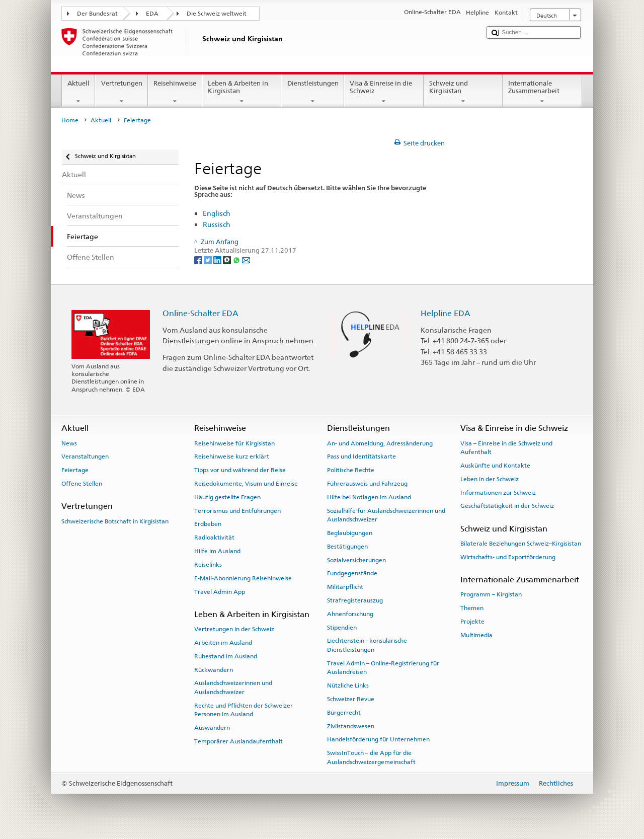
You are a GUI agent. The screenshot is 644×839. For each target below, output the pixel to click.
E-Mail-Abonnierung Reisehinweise (243, 578)
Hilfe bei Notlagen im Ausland (369, 497)
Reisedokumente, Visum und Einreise (246, 484)
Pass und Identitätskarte (361, 456)
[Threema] (228, 259)
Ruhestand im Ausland (226, 656)
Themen (472, 608)
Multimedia (476, 635)
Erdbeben (208, 524)
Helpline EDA (446, 313)
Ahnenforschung (350, 614)
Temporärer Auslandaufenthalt (238, 741)
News (69, 443)
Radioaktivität (214, 538)
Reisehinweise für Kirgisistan (234, 443)
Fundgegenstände (352, 573)
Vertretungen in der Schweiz (234, 629)
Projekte (472, 622)
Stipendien (342, 627)
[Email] (246, 259)
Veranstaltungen (85, 456)
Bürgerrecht (344, 713)
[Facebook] (199, 259)
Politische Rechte (351, 470)
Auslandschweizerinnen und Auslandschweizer (233, 687)
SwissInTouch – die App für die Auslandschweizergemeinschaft (371, 757)
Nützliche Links (348, 685)
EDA (152, 14)
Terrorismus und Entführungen (237, 511)
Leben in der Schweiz (490, 479)
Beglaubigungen (350, 533)
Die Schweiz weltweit (217, 14)
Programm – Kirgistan (491, 594)
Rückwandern (214, 669)
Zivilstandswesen (351, 726)
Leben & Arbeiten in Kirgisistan (242, 92)
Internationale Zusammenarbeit (542, 92)
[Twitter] (209, 259)
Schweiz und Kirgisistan (463, 92)
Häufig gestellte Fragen (227, 497)
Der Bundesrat (97, 14)
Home (70, 120)
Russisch (217, 224)
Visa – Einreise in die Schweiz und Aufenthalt (506, 447)
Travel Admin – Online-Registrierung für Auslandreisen (383, 668)
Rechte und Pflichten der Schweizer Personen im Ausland (244, 709)
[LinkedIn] (218, 259)
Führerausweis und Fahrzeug (367, 484)
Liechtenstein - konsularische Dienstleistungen (367, 645)
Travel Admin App (220, 591)
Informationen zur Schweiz (498, 492)
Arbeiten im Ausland (223, 643)
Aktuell (79, 92)
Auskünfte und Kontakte (495, 466)
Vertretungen (122, 92)
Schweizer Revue (351, 699)
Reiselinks (208, 565)
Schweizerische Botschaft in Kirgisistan (115, 521)
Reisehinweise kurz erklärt (232, 456)
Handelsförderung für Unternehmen (378, 739)
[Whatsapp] (237, 259)
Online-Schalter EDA (200, 313)
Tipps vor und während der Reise (240, 470)
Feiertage (75, 470)
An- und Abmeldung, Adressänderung (380, 443)
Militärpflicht (345, 587)
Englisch (217, 213)
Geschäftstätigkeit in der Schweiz (507, 506)
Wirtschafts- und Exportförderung (508, 557)
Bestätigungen (347, 547)
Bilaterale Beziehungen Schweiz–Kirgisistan (521, 544)
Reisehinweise (175, 92)
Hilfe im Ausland (217, 551)
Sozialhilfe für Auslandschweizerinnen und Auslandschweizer (386, 515)
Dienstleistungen (313, 92)
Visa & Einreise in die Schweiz (384, 92)
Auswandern (212, 728)
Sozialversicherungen (356, 560)
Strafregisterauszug (355, 600)
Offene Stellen (82, 484)
